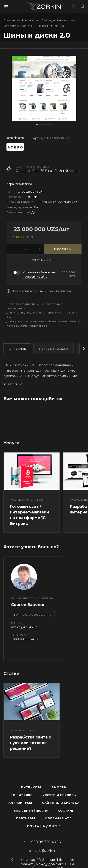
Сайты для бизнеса (61, 803)
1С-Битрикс (22, 795)
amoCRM (59, 787)
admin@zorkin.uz (24, 627)
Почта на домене (44, 826)
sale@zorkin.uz (47, 851)
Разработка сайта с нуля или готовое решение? (31, 743)
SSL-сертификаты (31, 810)
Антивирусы (20, 803)
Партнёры (26, 818)
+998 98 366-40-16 (45, 842)
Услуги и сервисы (60, 795)
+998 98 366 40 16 (25, 639)
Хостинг (66, 810)
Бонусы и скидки (53, 349)
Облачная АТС (58, 818)
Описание (17, 349)
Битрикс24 (31, 787)
